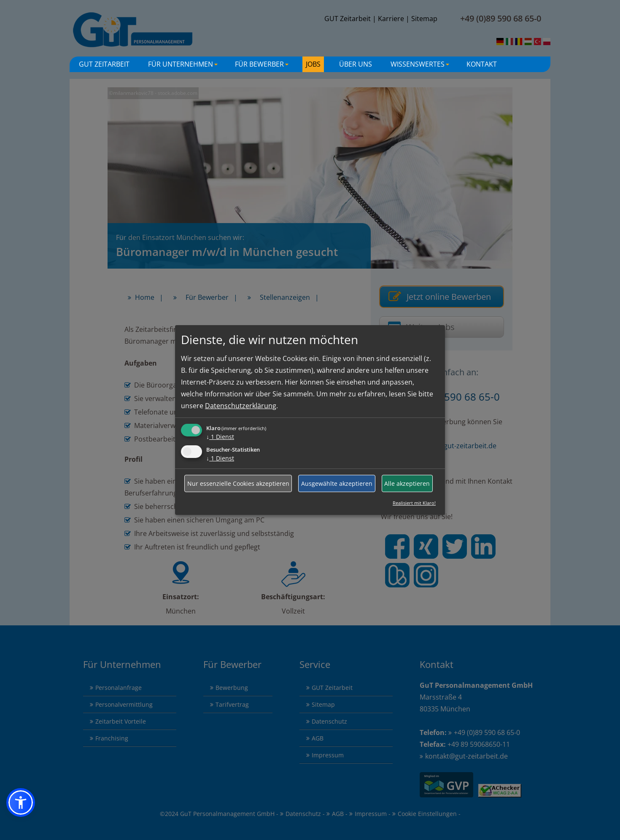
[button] (21, 802)
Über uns (356, 64)
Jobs (313, 64)
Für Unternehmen (184, 66)
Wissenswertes (421, 66)
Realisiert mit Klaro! (414, 503)
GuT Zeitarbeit (104, 64)
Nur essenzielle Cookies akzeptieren (238, 483)
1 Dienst (220, 437)
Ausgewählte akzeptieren (337, 483)
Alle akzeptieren (407, 483)
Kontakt (482, 64)
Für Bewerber (263, 66)
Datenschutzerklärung (241, 406)
